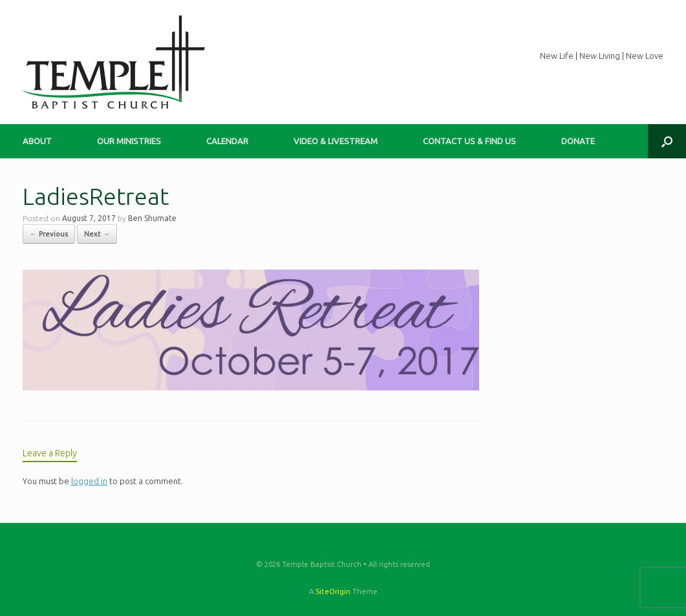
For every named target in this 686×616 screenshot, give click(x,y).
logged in (89, 481)
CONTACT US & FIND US (469, 141)
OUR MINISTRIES (129, 141)
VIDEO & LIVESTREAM (336, 141)
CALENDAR (227, 141)
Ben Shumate (152, 218)
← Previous (49, 234)
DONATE (578, 141)
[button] (667, 141)
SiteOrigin (333, 591)
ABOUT (37, 141)
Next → (97, 234)
